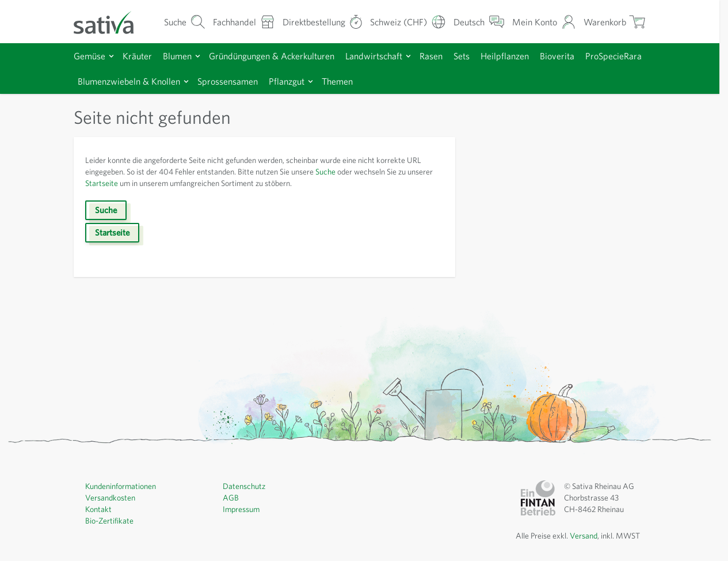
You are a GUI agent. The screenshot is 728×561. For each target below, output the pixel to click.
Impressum (241, 509)
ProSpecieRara (613, 56)
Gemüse (89, 56)
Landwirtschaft (374, 56)
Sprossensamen (228, 81)
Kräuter (137, 56)
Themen (337, 81)
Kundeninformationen (121, 486)
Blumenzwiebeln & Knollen (129, 81)
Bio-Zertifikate (109, 521)
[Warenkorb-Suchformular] (185, 22)
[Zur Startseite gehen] (111, 22)
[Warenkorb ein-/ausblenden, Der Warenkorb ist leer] (615, 22)
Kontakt (98, 509)
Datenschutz (244, 486)
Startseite (102, 183)
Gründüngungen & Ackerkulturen (272, 56)
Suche (325, 172)
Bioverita (557, 56)
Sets (462, 56)
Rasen (431, 56)
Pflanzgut (287, 81)
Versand (584, 536)
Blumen (177, 56)
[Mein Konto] (544, 22)
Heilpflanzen (505, 56)
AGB (231, 498)
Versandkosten (110, 498)
